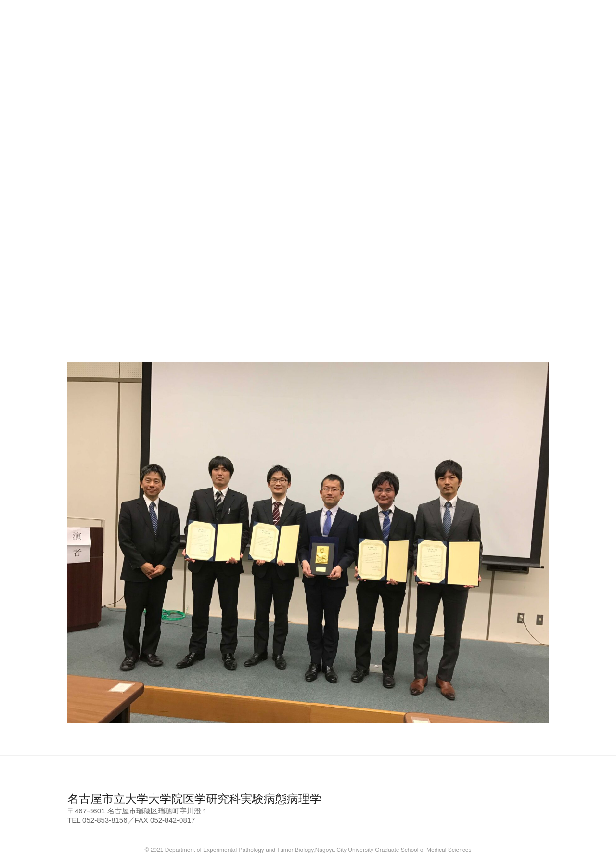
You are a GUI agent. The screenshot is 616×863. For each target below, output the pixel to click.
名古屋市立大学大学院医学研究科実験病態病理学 (194, 799)
